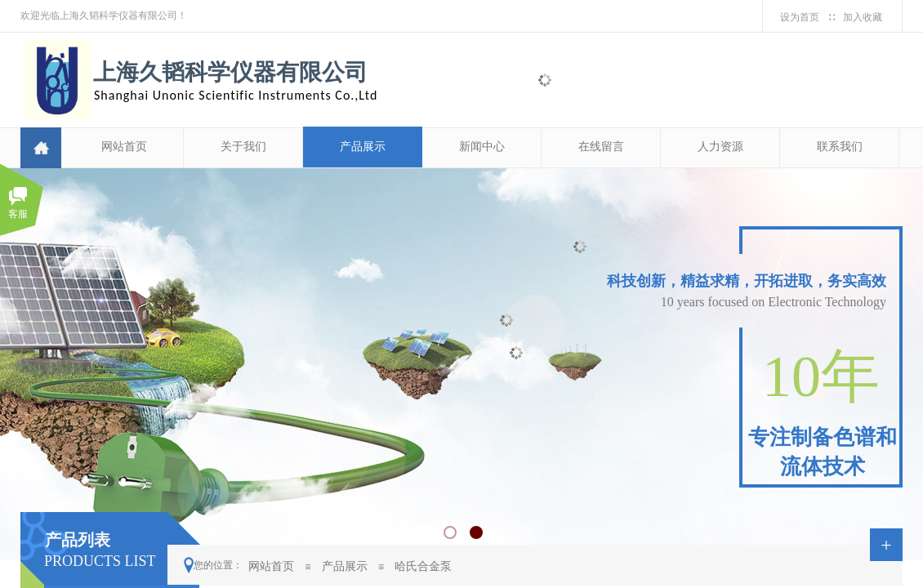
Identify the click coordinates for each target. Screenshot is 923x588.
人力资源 (720, 147)
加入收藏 (863, 17)
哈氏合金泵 (423, 566)
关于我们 (243, 147)
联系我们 (840, 147)
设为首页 (800, 17)
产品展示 (363, 147)
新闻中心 (482, 147)
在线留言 (601, 147)
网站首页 (124, 147)
